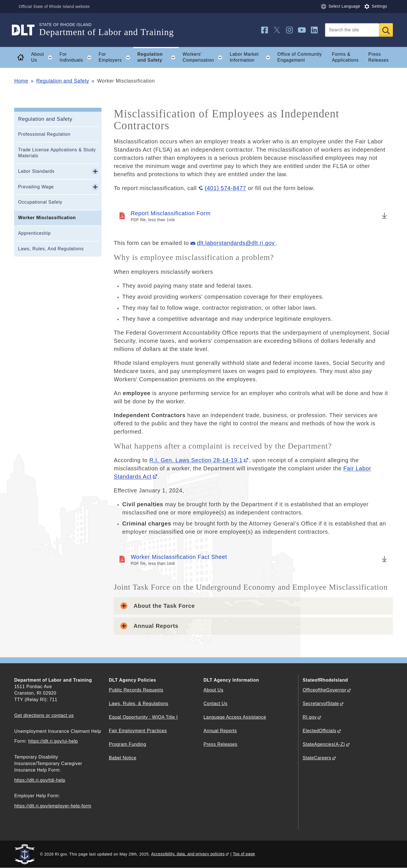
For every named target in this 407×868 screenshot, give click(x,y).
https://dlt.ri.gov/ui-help (53, 741)
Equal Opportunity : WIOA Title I (143, 717)
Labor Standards (36, 171)
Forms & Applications (345, 57)
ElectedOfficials (320, 731)
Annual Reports (220, 731)
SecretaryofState (321, 704)
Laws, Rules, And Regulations (51, 249)
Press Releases (378, 57)
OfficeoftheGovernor (324, 690)
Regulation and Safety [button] (158, 57)
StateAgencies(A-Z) (324, 744)
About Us (213, 690)
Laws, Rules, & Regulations (138, 704)
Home (21, 81)
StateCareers (317, 758)
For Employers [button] (116, 57)
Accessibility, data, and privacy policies (188, 854)
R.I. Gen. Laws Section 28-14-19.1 (196, 460)
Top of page (244, 854)
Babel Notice (123, 758)
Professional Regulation (44, 134)
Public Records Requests (136, 690)
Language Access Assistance (235, 717)
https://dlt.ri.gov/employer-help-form (53, 806)
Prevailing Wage (36, 187)
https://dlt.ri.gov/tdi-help (40, 780)
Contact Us (216, 704)
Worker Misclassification (47, 218)
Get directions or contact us (44, 715)
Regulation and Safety (63, 81)
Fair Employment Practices (138, 731)
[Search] (352, 30)
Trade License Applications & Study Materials (57, 153)
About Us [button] (43, 57)
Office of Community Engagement (300, 57)
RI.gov (310, 717)
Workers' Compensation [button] (204, 57)
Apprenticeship (34, 233)
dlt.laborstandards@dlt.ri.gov (236, 243)
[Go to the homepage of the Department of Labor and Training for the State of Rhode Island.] (27, 30)
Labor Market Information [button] (252, 57)
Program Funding (127, 744)
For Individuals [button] (77, 57)
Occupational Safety (40, 202)
